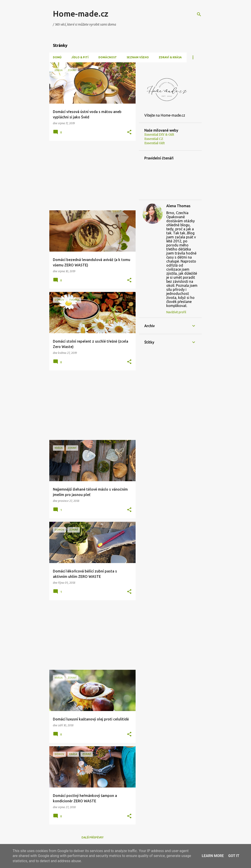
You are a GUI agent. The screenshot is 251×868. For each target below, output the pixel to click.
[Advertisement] (91, 176)
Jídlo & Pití (80, 57)
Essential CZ (154, 139)
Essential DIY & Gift (159, 135)
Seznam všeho (138, 57)
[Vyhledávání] (199, 14)
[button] (129, 132)
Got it (234, 856)
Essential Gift (155, 143)
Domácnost (108, 57)
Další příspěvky (93, 837)
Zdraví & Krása (170, 57)
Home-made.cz (81, 14)
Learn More (213, 856)
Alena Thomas (178, 206)
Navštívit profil (176, 312)
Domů (57, 57)
